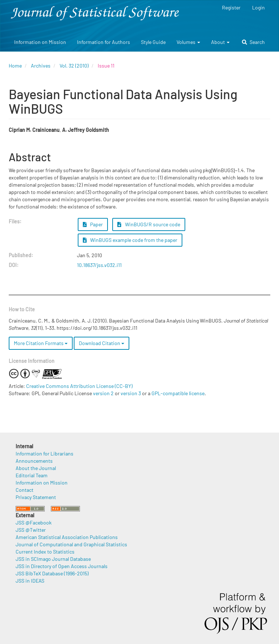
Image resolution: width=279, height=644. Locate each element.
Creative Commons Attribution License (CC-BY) (79, 386)
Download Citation (102, 343)
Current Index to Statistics (45, 552)
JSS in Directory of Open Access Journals (62, 566)
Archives (41, 66)
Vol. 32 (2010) (74, 66)
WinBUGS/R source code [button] (149, 224)
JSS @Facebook (34, 523)
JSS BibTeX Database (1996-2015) (52, 573)
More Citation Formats (41, 343)
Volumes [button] (188, 42)
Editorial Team (32, 475)
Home (15, 66)
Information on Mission (40, 42)
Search (253, 42)
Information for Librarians (45, 453)
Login (258, 7)
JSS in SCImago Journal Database (53, 559)
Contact (25, 490)
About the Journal (36, 468)
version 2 (103, 393)
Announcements (34, 461)
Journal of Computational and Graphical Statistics (71, 544)
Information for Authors (104, 42)
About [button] (220, 42)
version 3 (131, 393)
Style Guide (153, 42)
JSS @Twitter (31, 530)
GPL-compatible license (178, 393)
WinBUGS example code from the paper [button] (130, 240)
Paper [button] (93, 224)
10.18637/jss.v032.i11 (99, 265)
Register (231, 7)
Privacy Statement (36, 497)
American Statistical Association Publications (67, 537)
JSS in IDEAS (30, 581)
